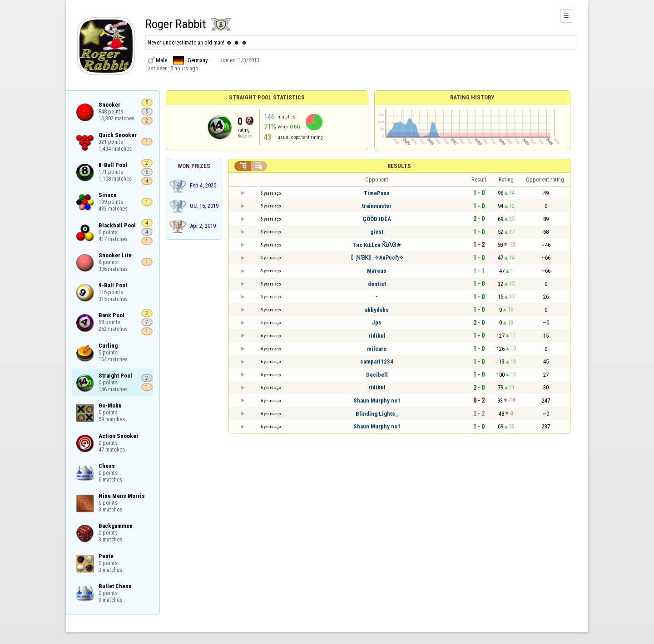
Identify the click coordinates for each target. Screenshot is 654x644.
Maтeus (377, 271)
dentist (377, 284)
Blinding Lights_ (377, 414)
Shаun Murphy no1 (377, 401)
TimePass (377, 193)
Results (399, 166)
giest (377, 232)
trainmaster (377, 206)
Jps (377, 322)
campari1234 (377, 361)
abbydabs (377, 310)
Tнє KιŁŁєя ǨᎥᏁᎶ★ (377, 245)
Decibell (377, 375)
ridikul (377, 336)
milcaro (377, 349)
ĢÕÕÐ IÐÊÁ (377, 219)
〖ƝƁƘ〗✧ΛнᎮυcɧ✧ (377, 258)
